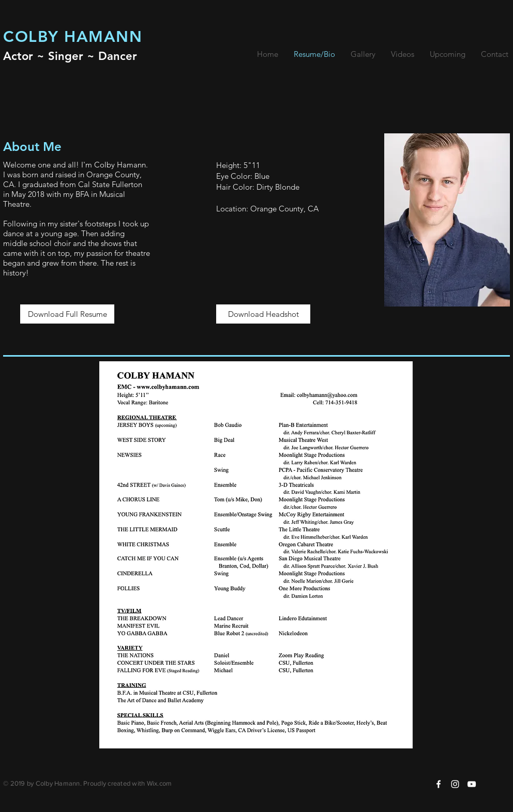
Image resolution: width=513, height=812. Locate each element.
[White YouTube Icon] (472, 784)
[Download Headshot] (263, 314)
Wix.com (160, 783)
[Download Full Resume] (67, 314)
